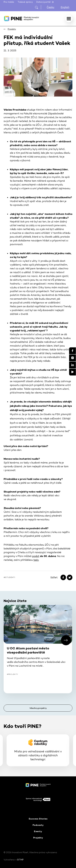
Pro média (9, 2)
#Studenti (9, 577)
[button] (66, 640)
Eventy (38, 831)
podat (36, 556)
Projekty (38, 838)
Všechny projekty (38, 708)
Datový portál (45, 2)
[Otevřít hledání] (38, 7)
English (65, 7)
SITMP (20, 860)
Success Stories (38, 819)
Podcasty (38, 825)
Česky (51, 7)
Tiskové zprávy (25, 2)
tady (36, 560)
